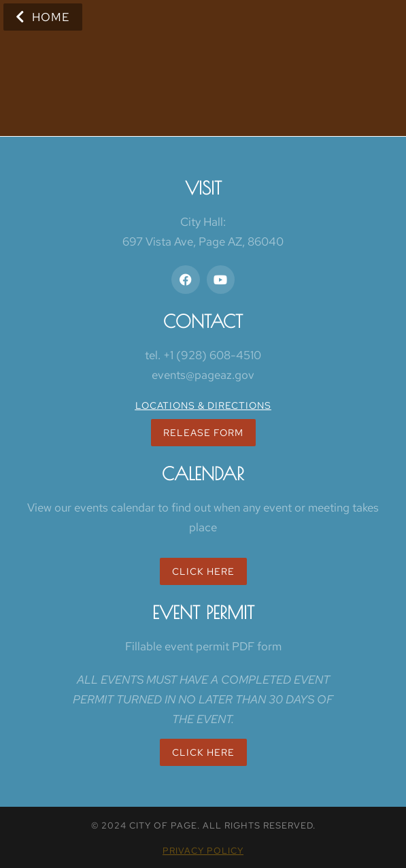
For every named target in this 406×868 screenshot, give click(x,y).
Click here (203, 752)
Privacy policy (203, 851)
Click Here (203, 571)
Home (43, 17)
